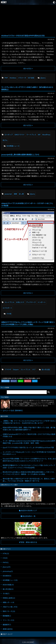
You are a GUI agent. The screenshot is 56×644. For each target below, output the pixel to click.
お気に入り (20, 302)
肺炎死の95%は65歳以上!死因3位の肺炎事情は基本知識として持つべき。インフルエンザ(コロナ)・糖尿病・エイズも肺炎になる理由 (29, 473)
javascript (8, 194)
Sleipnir (16, 369)
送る (21, 381)
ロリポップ (9, 135)
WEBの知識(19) (8, 585)
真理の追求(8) (8, 629)
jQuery (43, 78)
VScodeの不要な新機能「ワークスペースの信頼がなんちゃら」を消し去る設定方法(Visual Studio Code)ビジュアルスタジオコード (29, 460)
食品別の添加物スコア (28, 510)
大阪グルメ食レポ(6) (10, 607)
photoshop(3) (8, 571)
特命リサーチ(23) (9, 611)
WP (39, 135)
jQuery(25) (7, 567)
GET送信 (31, 78)
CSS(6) (5, 558)
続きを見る (28, 69)
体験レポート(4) (8, 602)
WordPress (46, 135)
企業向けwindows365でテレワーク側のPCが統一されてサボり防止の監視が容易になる (29, 435)
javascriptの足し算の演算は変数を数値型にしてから (20, 154)
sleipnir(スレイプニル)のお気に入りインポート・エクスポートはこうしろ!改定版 (27, 204)
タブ (34, 369)
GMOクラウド (20, 135)
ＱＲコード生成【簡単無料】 (13, 410)
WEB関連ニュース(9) (10, 580)
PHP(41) (6, 562)
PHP (6, 78)
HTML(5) (6, 553)
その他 (9, 314)
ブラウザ (8, 369)
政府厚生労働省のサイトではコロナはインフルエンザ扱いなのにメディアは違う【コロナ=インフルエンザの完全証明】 (29, 466)
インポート (42, 302)
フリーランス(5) (8, 620)
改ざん (5, 140)
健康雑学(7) (7, 625)
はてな (35, 381)
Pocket (28, 381)
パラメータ (22, 78)
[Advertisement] (28, 20)
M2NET (4, 2)
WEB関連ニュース (13, 146)
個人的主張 (46, 369)
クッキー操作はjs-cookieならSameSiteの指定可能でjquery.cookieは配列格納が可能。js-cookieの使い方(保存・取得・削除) (29, 442)
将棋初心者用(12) (9, 598)
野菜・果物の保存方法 (28, 542)
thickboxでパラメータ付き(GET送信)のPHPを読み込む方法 (23, 36)
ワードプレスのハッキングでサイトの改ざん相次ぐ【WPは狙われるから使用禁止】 (27, 88)
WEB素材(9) (7, 576)
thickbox (13, 78)
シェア (14, 381)
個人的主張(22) (8, 589)
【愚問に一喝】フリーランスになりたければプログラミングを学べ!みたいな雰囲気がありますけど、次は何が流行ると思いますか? (29, 422)
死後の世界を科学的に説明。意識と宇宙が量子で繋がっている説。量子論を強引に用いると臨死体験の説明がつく (29, 429)
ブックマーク (31, 302)
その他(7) (6, 594)
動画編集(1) (7, 616)
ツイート (5, 381)
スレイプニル (9, 302)
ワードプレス (31, 135)
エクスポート (7, 308)
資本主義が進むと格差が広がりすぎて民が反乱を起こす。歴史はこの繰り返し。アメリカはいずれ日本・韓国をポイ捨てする (29, 480)
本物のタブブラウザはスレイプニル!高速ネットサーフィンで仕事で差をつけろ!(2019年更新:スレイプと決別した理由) (28, 323)
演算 (15, 194)
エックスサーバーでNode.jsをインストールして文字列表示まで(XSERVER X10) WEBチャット (29, 453)
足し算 (21, 194)
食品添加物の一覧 (28, 516)
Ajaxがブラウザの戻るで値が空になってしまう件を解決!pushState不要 (28, 447)
